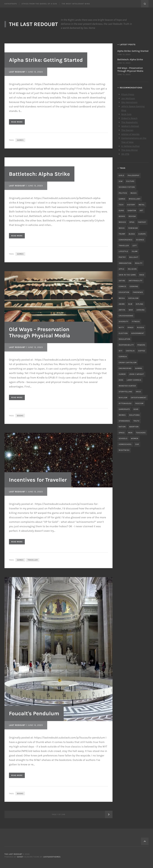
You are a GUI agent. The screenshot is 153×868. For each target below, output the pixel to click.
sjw (121, 181)
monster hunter (127, 386)
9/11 (121, 351)
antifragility (136, 281)
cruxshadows (126, 316)
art (141, 211)
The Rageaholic (130, 122)
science (140, 240)
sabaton (132, 211)
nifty (121, 327)
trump (122, 234)
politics (123, 193)
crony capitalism (128, 363)
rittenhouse (125, 403)
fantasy (142, 222)
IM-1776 (125, 154)
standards (124, 421)
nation (122, 427)
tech (121, 205)
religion (132, 269)
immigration (125, 263)
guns (121, 211)
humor (122, 374)
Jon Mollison (128, 98)
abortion (134, 427)
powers (141, 345)
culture (130, 181)
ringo (131, 327)
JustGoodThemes (52, 857)
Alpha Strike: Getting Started (46, 60)
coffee (142, 351)
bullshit (134, 257)
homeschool (125, 444)
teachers (141, 433)
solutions (134, 415)
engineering (125, 368)
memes (122, 415)
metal (142, 205)
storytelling (126, 392)
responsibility (126, 345)
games (20, 140)
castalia (130, 351)
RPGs (132, 222)
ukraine (141, 310)
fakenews (138, 292)
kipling (139, 304)
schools (123, 438)
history (131, 205)
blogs (132, 234)
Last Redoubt (17, 72)
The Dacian (127, 130)
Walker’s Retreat (130, 126)
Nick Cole (126, 114)
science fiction (127, 187)
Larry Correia (134, 380)
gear (136, 409)
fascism (139, 403)
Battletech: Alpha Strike (39, 174)
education (124, 292)
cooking (134, 286)
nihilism (123, 398)
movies (122, 222)
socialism (133, 298)
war (131, 310)
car (137, 444)
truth (136, 421)
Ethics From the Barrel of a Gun (39, 4)
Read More (17, 122)
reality (139, 263)
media (122, 298)
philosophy (134, 175)
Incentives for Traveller (38, 480)
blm (130, 304)
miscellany (135, 199)
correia (123, 357)
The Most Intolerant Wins (76, 4)
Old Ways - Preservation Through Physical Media (40, 332)
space (122, 433)
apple (122, 269)
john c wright (137, 374)
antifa (122, 310)
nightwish (124, 450)
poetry (122, 257)
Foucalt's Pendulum (34, 713)
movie (122, 228)
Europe (142, 234)
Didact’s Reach (129, 118)
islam (135, 251)
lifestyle (123, 251)
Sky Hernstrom (129, 102)
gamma (139, 368)
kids (121, 380)
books (20, 416)
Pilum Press (128, 94)
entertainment (139, 398)
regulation (125, 339)
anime (122, 304)
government (138, 333)
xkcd (138, 392)
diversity (124, 322)
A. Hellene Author (131, 146)
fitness (136, 322)
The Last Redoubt (33, 24)
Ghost (20, 857)
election (123, 333)
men (130, 433)
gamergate (124, 409)
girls (121, 175)
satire (122, 281)
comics (122, 286)
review (132, 216)
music (134, 193)
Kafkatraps (11, 4)
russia (141, 327)
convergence (126, 240)
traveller (33, 560)
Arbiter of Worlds (130, 134)
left (135, 246)
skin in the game (127, 275)
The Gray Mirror (130, 150)
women (135, 438)
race (142, 275)
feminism (133, 228)
